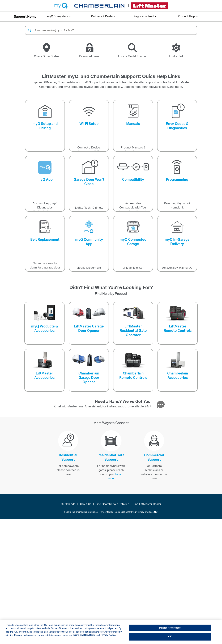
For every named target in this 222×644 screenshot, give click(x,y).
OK (170, 637)
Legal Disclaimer (123, 512)
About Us (85, 504)
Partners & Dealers (103, 16)
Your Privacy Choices (145, 512)
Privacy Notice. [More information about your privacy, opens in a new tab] (108, 635)
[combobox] (114, 30)
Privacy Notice (107, 512)
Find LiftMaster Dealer (147, 504)
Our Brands (68, 504)
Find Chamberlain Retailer (112, 504)
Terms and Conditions (84, 635)
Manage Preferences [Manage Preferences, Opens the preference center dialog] (170, 628)
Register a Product (146, 16)
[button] (29, 30)
